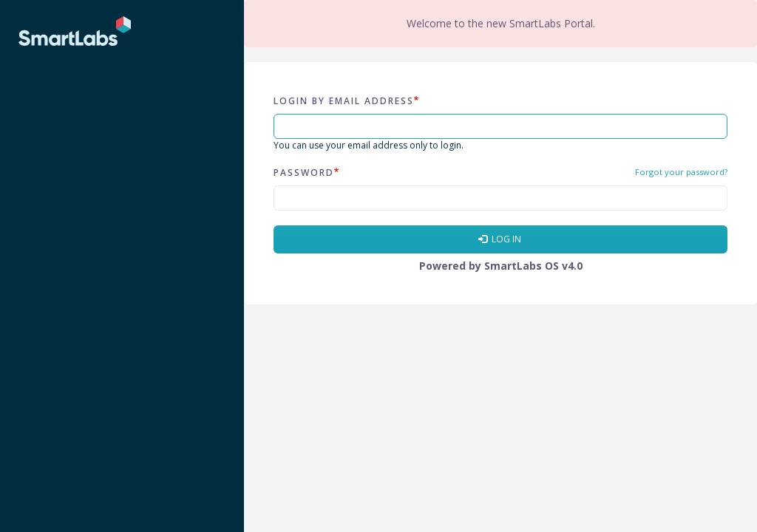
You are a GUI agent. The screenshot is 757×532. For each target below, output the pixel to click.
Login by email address (344, 101)
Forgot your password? (681, 172)
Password (304, 173)
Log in (500, 239)
